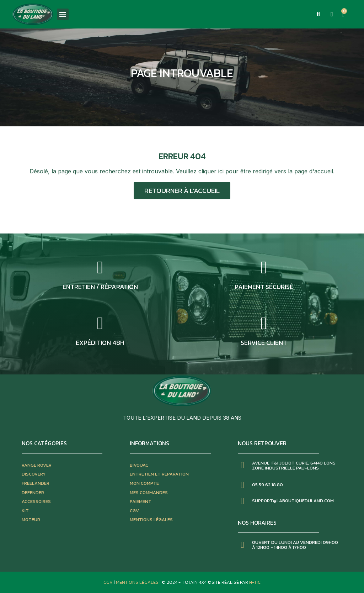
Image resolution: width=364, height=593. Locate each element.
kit (25, 511)
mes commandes (149, 492)
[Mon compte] (332, 14)
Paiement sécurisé (264, 287)
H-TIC (255, 582)
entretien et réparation (159, 474)
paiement (141, 501)
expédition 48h (100, 343)
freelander (36, 483)
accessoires (36, 501)
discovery (34, 474)
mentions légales (151, 519)
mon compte (144, 483)
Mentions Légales (138, 582)
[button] (318, 14)
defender (33, 492)
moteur (31, 519)
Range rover (37, 465)
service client (264, 343)
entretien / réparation (100, 287)
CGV (134, 511)
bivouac (139, 465)
